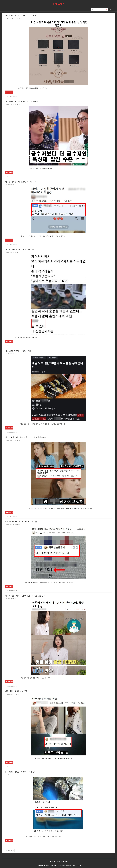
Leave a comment (13, 96)
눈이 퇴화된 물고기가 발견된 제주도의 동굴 (23, 772)
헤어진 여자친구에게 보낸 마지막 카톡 (21, 182)
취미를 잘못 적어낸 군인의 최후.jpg (19, 249)
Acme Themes (76, 865)
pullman (17, 19)
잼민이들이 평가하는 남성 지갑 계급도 (21, 15)
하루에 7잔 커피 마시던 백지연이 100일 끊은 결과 (25, 596)
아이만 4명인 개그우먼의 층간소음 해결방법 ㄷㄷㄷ (26, 437)
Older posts (10, 851)
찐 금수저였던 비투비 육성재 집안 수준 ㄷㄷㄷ (24, 101)
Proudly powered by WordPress (46, 865)
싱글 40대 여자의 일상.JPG (16, 691)
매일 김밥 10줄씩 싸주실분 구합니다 (20, 351)
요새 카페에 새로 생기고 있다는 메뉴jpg (21, 521)
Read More (9, 92)
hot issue (59, 4)
